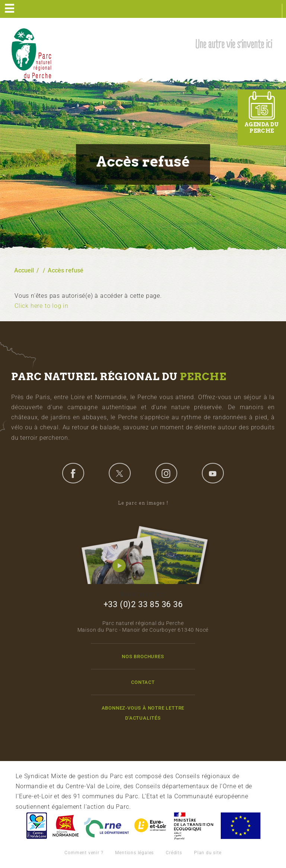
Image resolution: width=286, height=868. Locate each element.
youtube (213, 473)
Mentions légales (134, 853)
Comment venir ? (84, 853)
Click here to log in (42, 306)
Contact (143, 682)
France (194, 826)
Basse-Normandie (66, 826)
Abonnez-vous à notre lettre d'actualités (143, 713)
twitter (120, 473)
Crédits (174, 853)
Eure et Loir (151, 826)
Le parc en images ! (143, 542)
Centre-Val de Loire (36, 826)
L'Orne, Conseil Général (107, 826)
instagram (166, 473)
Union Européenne (240, 826)
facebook (73, 473)
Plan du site (208, 853)
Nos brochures (143, 656)
